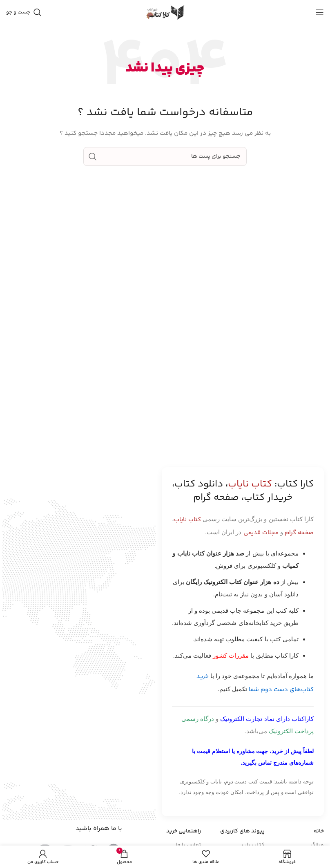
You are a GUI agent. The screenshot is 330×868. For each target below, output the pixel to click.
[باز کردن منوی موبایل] (320, 12)
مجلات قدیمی (261, 533)
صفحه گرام (299, 533)
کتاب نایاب (187, 520)
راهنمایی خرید (184, 831)
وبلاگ (317, 845)
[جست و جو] (24, 12)
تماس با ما (188, 845)
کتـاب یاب (253, 845)
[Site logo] (165, 12)
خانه (319, 831)
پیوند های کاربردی (242, 831)
